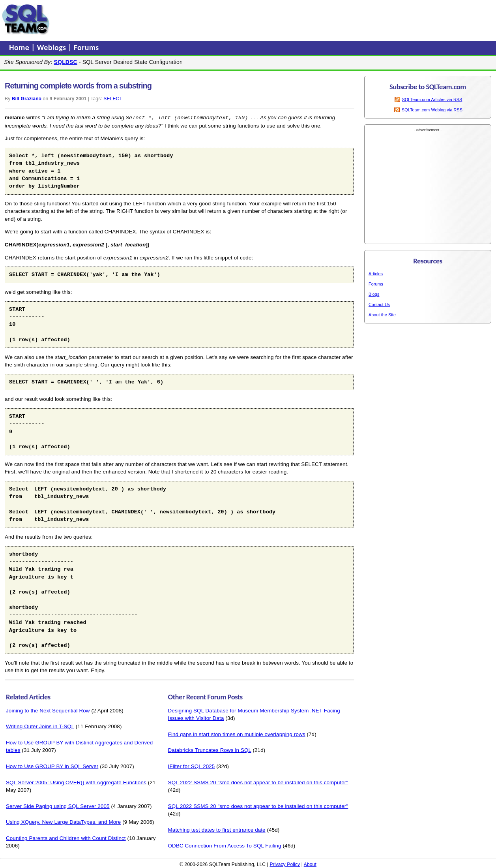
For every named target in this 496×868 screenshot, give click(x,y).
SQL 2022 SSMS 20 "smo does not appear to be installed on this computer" (258, 782)
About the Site (382, 315)
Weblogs (53, 47)
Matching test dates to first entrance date (217, 829)
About (310, 864)
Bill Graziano (27, 99)
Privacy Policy (285, 864)
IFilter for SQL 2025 (192, 766)
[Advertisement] (202, 19)
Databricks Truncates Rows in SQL (210, 750)
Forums (86, 47)
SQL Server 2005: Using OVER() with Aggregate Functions (76, 782)
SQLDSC (66, 62)
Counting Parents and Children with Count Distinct (66, 838)
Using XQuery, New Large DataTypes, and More (63, 822)
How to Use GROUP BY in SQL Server (52, 766)
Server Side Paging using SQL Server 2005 (58, 806)
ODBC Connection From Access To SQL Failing (225, 845)
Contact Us (379, 304)
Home (20, 47)
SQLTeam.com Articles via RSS (432, 100)
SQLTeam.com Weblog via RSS (432, 110)
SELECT (113, 99)
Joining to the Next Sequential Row (48, 710)
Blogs (374, 294)
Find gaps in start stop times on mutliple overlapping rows (237, 734)
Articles (376, 274)
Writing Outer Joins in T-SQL (40, 726)
